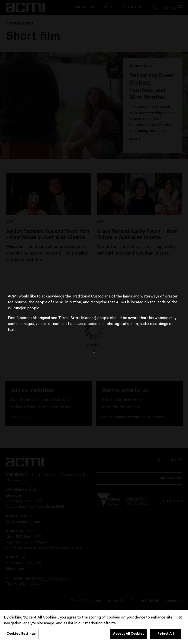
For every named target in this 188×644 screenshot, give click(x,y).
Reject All (165, 636)
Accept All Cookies (129, 636)
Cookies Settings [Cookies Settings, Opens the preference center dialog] (21, 636)
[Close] (180, 619)
